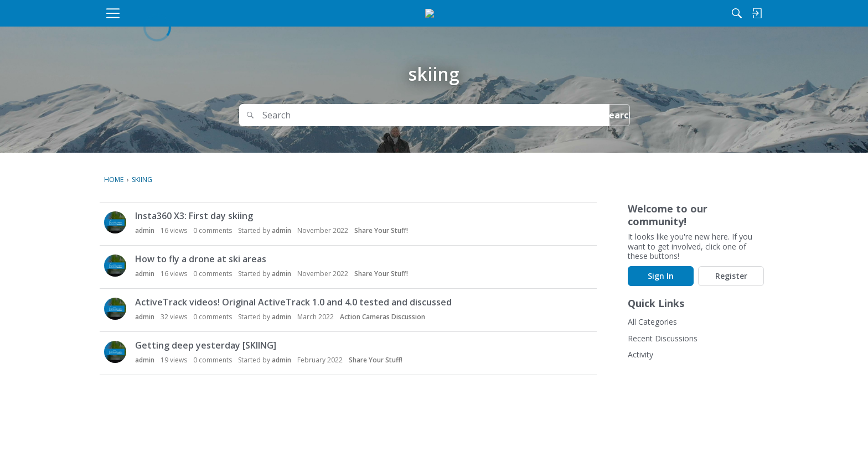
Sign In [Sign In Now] (661, 276)
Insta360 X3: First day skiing (194, 216)
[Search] (649, 13)
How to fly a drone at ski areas (201, 259)
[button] (115, 222)
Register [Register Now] (731, 276)
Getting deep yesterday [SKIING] (206, 345)
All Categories (652, 322)
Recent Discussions (663, 338)
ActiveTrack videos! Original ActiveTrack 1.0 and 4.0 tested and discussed (293, 302)
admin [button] (145, 230)
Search (601, 115)
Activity (640, 354)
